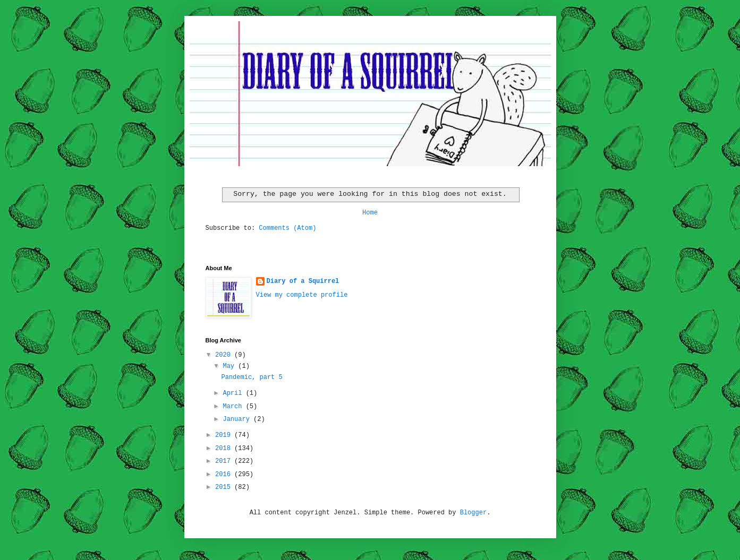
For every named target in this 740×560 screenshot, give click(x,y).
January (238, 419)
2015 (225, 487)
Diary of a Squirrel (303, 281)
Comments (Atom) (287, 228)
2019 (225, 435)
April (234, 393)
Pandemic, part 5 (252, 377)
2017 (225, 461)
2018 (225, 449)
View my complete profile (302, 295)
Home (370, 213)
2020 (225, 355)
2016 (225, 475)
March (234, 407)
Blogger (473, 513)
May (230, 366)
